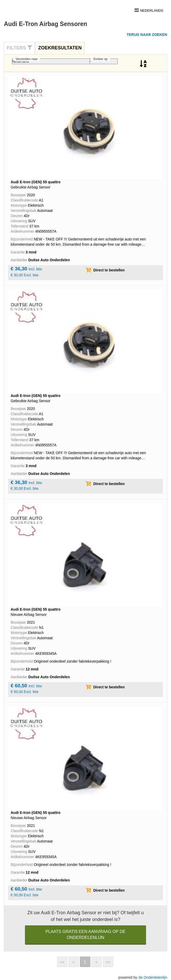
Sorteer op (100, 59)
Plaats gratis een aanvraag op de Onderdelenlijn (85, 935)
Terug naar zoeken (147, 35)
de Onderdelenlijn (153, 977)
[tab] (19, 48)
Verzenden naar (27, 59)
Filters (19, 48)
